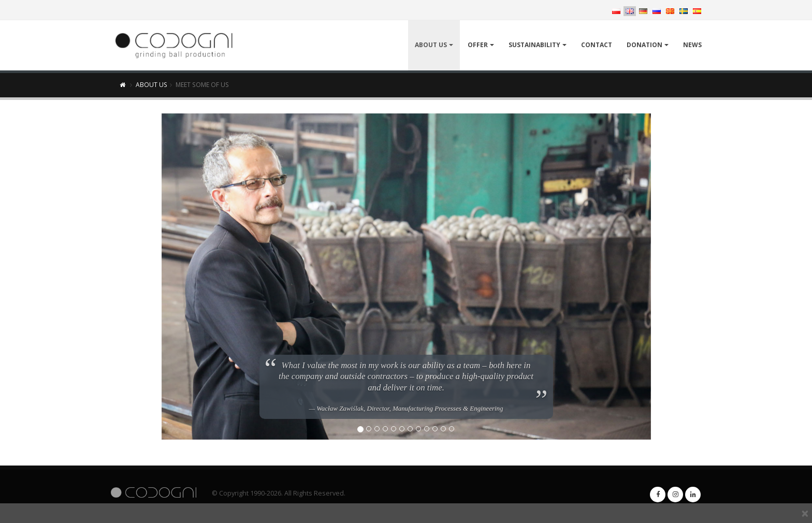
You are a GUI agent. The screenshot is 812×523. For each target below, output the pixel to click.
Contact (597, 45)
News (692, 45)
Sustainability (534, 45)
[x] (805, 513)
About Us (431, 45)
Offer (478, 45)
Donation (644, 45)
